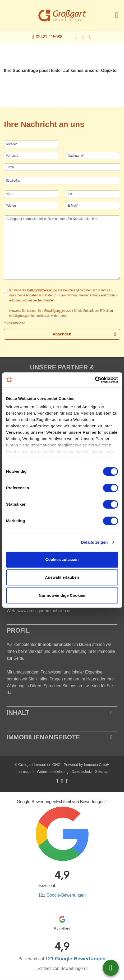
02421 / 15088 (49, 37)
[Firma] (62, 167)
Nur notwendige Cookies (62, 595)
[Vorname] (31, 156)
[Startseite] (62, 15)
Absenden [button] (62, 334)
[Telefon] (31, 206)
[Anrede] (31, 144)
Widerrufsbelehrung (53, 772)
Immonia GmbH (97, 765)
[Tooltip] (107, 802)
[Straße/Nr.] (62, 181)
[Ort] (93, 194)
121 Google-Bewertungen (62, 895)
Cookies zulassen (62, 559)
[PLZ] (31, 194)
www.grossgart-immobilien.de (45, 611)
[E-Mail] (93, 206)
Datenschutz (82, 772)
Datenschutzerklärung (42, 290)
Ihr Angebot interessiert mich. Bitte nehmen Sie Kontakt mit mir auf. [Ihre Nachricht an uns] (62, 248)
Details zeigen (94, 542)
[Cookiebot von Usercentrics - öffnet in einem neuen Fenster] (95, 380)
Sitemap (102, 772)
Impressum (25, 772)
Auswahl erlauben (62, 577)
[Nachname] (93, 156)
